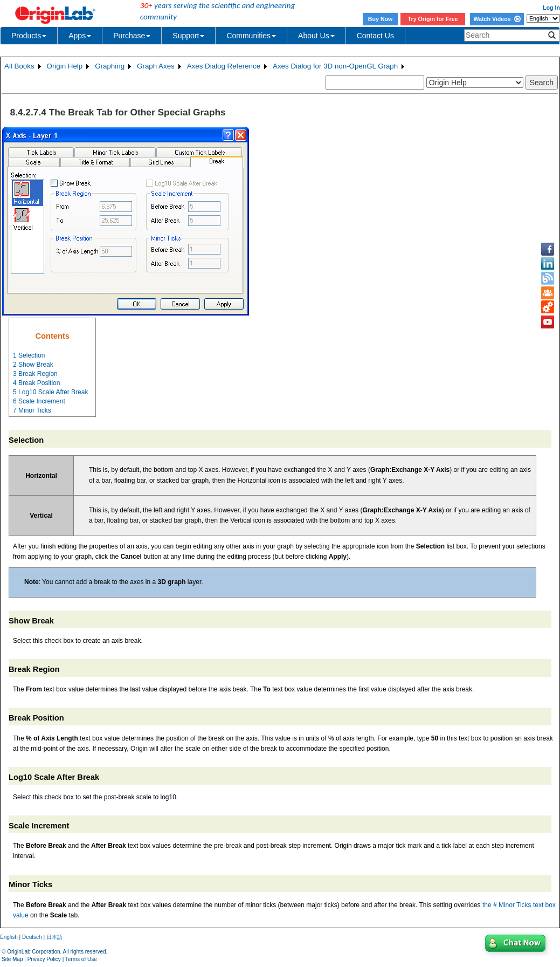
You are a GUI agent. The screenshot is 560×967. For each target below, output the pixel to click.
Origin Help (65, 66)
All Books (19, 66)
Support (188, 36)
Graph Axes (156, 66)
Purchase (132, 36)
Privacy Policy (44, 959)
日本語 (54, 937)
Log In (551, 8)
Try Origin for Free (433, 19)
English (9, 937)
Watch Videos (497, 19)
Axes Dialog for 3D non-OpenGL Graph (335, 66)
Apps (80, 36)
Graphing (110, 66)
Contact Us (375, 36)
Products (29, 36)
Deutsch (32, 937)
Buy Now (381, 19)
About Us (316, 36)
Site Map (12, 959)
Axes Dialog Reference (224, 66)
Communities (251, 36)
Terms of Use (81, 959)
